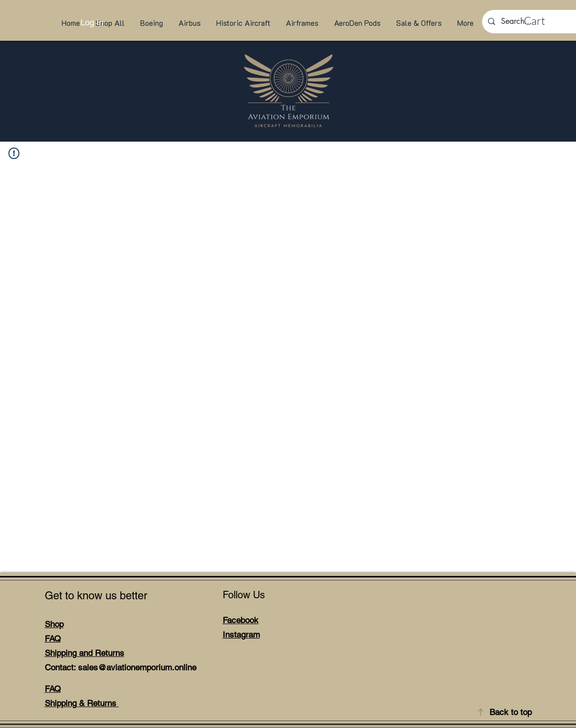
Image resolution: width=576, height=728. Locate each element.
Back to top (511, 712)
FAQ (53, 639)
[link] (544, 21)
